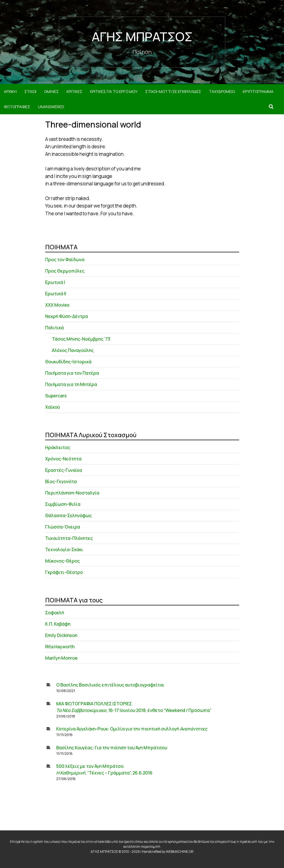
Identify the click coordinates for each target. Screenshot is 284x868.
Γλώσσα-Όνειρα (63, 527)
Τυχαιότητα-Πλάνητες (69, 538)
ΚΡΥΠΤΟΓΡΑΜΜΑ (258, 91)
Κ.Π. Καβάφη (58, 624)
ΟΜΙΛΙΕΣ (51, 91)
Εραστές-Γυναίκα (64, 470)
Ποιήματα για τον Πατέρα (72, 373)
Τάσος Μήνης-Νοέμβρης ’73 (81, 339)
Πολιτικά (54, 328)
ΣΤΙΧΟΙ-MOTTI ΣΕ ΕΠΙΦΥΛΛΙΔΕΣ (173, 91)
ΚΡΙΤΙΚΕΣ (74, 91)
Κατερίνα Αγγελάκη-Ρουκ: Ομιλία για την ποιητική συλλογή (132, 729)
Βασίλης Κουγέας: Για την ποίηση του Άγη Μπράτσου (112, 748)
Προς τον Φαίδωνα (65, 260)
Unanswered (51, 107)
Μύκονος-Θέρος (62, 561)
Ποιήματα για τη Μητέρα (71, 384)
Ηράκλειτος (58, 447)
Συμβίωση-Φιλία (63, 504)
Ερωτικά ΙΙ (56, 294)
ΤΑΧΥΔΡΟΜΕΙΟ (222, 91)
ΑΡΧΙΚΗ (10, 91)
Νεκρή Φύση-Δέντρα (66, 316)
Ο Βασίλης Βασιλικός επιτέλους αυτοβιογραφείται (110, 685)
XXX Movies (57, 305)
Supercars (56, 396)
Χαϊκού (53, 407)
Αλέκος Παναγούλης (73, 350)
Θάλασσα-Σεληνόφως (68, 515)
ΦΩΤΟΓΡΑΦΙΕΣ (17, 107)
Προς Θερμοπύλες (65, 271)
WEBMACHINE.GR (180, 852)
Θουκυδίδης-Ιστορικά (68, 362)
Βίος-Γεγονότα (61, 481)
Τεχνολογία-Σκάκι (64, 550)
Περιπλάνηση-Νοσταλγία (72, 493)
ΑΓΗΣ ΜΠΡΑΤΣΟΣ (142, 37)
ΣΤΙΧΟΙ (30, 91)
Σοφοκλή (55, 613)
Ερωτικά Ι (55, 282)
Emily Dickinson (61, 635)
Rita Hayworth (60, 647)
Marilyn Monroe (61, 658)
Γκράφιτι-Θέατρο (64, 572)
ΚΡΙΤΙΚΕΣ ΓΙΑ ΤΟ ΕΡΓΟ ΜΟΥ (114, 91)
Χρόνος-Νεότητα (63, 459)
